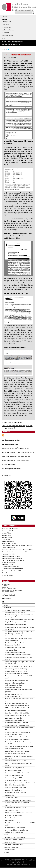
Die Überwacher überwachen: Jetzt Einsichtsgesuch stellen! (16, 644)
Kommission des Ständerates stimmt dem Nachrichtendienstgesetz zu (18, 733)
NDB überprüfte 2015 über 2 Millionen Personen (20, 708)
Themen (5, 19)
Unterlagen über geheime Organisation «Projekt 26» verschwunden (20, 663)
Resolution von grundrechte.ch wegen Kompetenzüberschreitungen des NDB (17, 672)
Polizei (6, 835)
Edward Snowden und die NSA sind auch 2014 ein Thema (19, 757)
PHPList (32, 861)
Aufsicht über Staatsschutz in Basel (16, 808)
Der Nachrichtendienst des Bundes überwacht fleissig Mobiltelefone (19, 639)
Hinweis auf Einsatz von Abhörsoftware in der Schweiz (19, 658)
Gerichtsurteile (6, 27)
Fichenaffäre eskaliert (12, 818)
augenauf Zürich (7, 537)
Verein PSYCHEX (7, 575)
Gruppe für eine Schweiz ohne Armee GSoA (15, 552)
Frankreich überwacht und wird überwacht (18, 725)
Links (4, 38)
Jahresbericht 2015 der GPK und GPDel (17, 713)
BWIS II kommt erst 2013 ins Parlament (17, 803)
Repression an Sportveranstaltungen (14, 837)
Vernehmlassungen (8, 35)
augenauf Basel (7, 533)
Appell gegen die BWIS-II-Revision (16, 828)
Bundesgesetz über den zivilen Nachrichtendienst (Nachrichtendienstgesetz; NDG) (20, 784)
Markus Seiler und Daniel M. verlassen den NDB (20, 666)
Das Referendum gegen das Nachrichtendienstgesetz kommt (15, 719)
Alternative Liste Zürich (9, 531)
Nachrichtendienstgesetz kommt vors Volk (18, 716)
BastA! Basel (6, 539)
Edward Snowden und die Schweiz (16, 761)
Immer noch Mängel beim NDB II (15, 754)
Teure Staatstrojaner (11, 650)
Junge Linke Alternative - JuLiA (11, 556)
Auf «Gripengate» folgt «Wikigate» (16, 710)
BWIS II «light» (10, 795)
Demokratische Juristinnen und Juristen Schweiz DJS (18, 546)
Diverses (6, 852)
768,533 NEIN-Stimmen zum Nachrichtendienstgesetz (14, 695)
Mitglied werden (7, 598)
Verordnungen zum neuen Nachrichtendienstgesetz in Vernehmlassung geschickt (19, 690)
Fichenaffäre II (10, 820)
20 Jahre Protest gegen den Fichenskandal (18, 800)
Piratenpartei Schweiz (8, 562)
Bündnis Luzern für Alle (9, 544)
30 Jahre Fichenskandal (9, 465)
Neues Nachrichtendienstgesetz (15, 775)
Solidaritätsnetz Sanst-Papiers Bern (13, 569)
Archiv (4, 42)
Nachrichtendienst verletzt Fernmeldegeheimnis (16, 456)
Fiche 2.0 (8, 805)
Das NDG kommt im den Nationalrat (16, 737)
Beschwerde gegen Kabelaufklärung (16, 669)
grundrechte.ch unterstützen (11, 44)
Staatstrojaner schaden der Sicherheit (17, 723)
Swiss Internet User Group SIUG (12, 571)
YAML (20, 859)
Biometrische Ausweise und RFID (14, 840)
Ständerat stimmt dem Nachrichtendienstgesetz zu (19, 729)
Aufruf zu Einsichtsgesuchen (14, 815)
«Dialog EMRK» (7, 22)
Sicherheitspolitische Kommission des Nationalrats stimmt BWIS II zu (17, 831)
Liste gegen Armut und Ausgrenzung (13, 560)
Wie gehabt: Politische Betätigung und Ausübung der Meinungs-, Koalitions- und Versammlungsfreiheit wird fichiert (20, 634)
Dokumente (5, 25)
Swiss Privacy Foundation (10, 573)
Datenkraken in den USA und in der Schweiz (19, 773)
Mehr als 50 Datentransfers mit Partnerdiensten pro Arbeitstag (19, 700)
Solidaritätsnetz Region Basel (11, 567)
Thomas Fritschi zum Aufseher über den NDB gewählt (19, 677)
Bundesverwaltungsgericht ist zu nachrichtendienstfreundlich (15, 684)
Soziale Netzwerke (9, 850)
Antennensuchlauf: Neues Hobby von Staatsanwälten (18, 452)
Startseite (5, 16)
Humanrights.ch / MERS (9, 554)
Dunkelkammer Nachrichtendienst (15, 648)
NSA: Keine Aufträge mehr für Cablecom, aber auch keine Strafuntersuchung (19, 747)
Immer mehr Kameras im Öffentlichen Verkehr (16, 448)
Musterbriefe (6, 33)
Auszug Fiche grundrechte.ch (12, 423)
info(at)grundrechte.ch (8, 595)
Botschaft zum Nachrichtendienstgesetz (17, 751)
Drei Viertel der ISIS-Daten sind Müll (16, 780)
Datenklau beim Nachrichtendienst (16, 788)
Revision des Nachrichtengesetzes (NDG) (18, 610)
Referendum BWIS (8, 565)
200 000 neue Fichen (12, 798)
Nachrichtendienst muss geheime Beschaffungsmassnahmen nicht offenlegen (18, 654)
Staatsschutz (7, 608)
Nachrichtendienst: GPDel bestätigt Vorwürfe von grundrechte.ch (20, 628)
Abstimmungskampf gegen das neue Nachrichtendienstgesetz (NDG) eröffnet (17, 704)
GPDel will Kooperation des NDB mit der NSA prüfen (19, 764)
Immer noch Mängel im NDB (14, 778)
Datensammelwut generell (11, 847)
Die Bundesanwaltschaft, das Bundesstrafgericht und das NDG (20, 743)
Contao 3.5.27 (5, 861)
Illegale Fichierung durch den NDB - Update (18, 622)
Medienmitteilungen (8, 30)
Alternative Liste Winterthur (10, 529)
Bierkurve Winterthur (8, 541)
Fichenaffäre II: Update (12, 810)
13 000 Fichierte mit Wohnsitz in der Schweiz (19, 813)
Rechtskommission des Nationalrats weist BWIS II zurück (20, 824)
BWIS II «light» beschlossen (14, 790)
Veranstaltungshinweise (15, 42)
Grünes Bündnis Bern (8, 548)
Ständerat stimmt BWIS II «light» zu (16, 793)
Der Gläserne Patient (10, 842)
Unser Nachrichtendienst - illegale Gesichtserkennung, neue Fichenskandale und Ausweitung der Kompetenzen (19, 615)
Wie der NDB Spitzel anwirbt (14, 770)
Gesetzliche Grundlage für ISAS (15, 768)
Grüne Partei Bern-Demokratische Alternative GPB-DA (18, 550)
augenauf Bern (6, 535)
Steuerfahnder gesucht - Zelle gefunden (17, 681)
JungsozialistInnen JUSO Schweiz (12, 558)
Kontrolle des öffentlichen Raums (13, 845)
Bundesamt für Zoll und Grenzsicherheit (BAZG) (16, 461)
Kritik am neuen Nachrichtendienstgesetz (17, 739)
